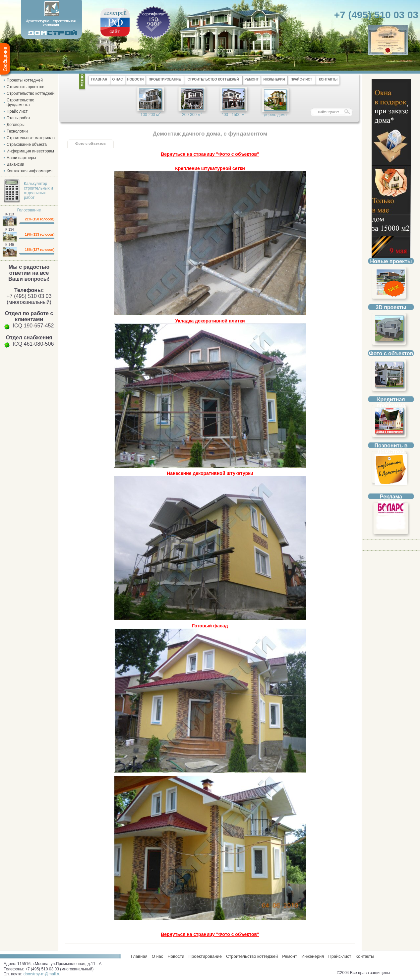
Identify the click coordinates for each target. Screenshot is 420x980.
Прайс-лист (340, 956)
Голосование (29, 210)
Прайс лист (17, 111)
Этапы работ (18, 118)
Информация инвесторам (30, 151)
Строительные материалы (31, 138)
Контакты (365, 956)
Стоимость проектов (26, 87)
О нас (158, 956)
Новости (176, 956)
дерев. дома (275, 115)
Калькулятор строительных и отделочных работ (38, 191)
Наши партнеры (21, 158)
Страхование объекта (27, 144)
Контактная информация (30, 171)
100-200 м (151, 114)
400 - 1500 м (234, 114)
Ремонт (290, 956)
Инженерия (313, 956)
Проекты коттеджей (25, 80)
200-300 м (192, 114)
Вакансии (15, 164)
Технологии (17, 131)
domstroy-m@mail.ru (42, 974)
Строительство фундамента (21, 102)
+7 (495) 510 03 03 (376, 15)
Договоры (16, 125)
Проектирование (205, 956)
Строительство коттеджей (30, 93)
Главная (138, 956)
